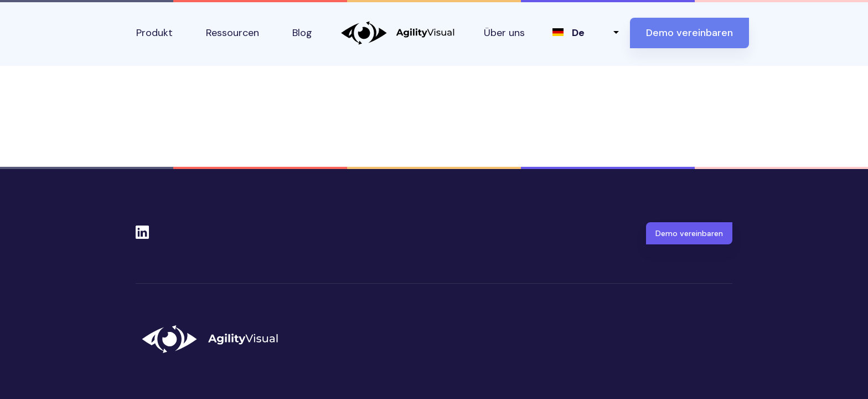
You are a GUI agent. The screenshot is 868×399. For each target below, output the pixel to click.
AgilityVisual (398, 33)
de (578, 33)
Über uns (504, 33)
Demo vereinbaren (689, 33)
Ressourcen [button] (232, 33)
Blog (302, 33)
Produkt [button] (154, 33)
